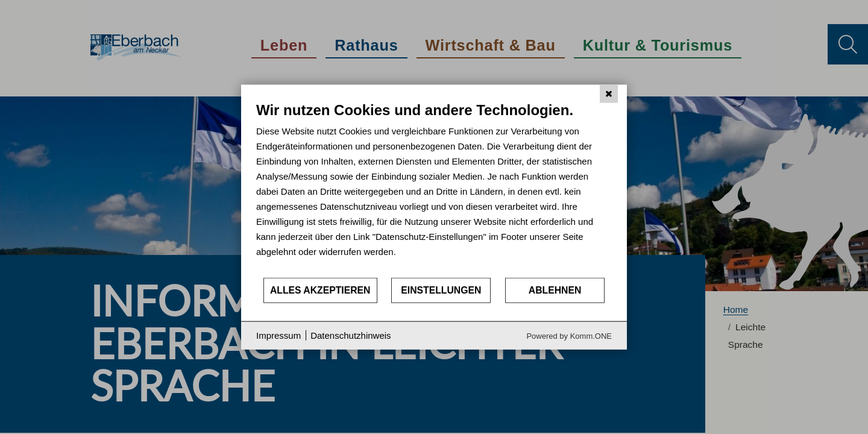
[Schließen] (609, 94)
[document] (434, 189)
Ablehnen (555, 290)
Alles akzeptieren (320, 290)
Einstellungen (441, 290)
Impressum (278, 335)
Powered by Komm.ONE (569, 335)
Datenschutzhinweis (351, 335)
